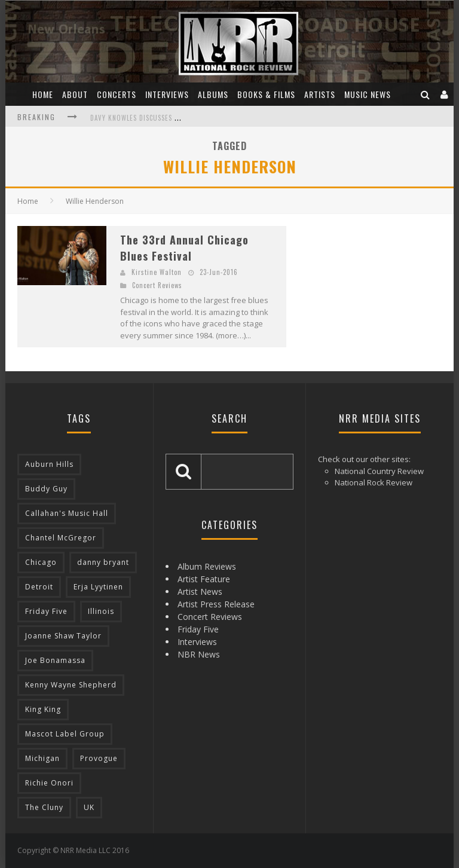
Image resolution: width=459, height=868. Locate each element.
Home (43, 94)
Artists (320, 94)
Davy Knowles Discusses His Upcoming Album (167, 118)
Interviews (167, 94)
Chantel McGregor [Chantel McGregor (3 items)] (61, 538)
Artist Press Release (216, 604)
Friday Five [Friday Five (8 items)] (46, 611)
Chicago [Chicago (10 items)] (41, 562)
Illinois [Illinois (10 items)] (101, 611)
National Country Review (379, 471)
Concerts (117, 94)
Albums (213, 94)
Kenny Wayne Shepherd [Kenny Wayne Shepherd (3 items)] (71, 685)
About (75, 94)
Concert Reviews (157, 285)
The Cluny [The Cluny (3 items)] (44, 807)
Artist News (200, 592)
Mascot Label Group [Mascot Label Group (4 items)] (65, 734)
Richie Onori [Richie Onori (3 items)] (49, 783)
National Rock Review (374, 482)
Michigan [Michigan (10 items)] (42, 758)
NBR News (199, 654)
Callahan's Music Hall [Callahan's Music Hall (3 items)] (67, 513)
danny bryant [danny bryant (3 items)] (103, 562)
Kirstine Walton (157, 272)
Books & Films (266, 94)
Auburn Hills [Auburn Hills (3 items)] (49, 464)
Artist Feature (204, 579)
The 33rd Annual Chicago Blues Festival (184, 248)
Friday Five (198, 629)
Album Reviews (207, 566)
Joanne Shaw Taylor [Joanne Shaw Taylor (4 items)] (63, 636)
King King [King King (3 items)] (43, 709)
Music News (368, 94)
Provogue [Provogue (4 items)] (99, 758)
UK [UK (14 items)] (89, 807)
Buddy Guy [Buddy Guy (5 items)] (46, 489)
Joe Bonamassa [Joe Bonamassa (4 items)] (55, 660)
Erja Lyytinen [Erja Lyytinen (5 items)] (98, 587)
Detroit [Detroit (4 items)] (39, 587)
